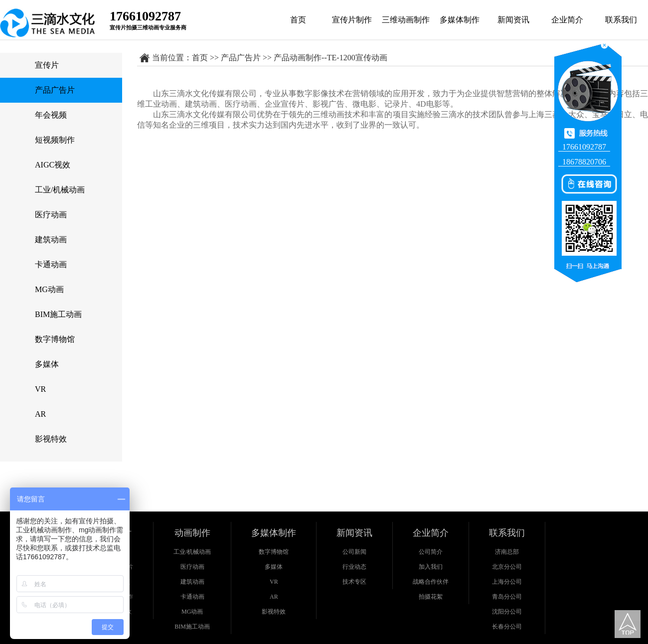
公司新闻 (354, 552)
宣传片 (47, 65)
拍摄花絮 (431, 597)
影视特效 (51, 439)
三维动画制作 (406, 20)
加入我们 (431, 567)
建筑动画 (51, 240)
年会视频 (51, 115)
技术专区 (354, 582)
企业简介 (567, 20)
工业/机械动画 (60, 190)
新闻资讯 (513, 20)
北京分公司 (507, 567)
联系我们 (621, 20)
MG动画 (49, 289)
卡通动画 (51, 264)
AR (40, 414)
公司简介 (431, 552)
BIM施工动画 (58, 314)
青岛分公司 (507, 597)
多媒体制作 (460, 20)
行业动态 (354, 567)
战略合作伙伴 (431, 582)
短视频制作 (55, 140)
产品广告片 (55, 90)
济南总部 (507, 552)
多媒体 (47, 364)
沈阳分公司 (507, 612)
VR (40, 389)
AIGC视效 (53, 165)
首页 (298, 20)
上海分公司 (507, 582)
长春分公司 (507, 627)
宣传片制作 (352, 20)
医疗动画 (51, 215)
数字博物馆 (55, 339)
